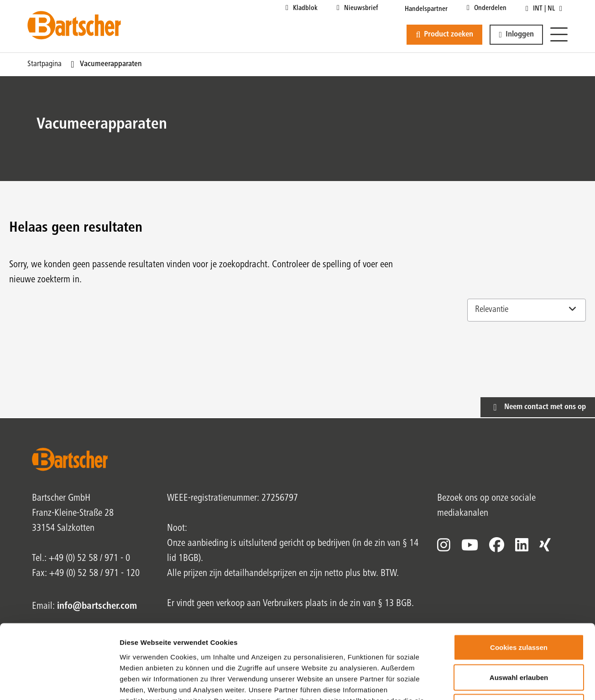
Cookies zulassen (519, 580)
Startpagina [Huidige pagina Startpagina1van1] (44, 64)
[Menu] (559, 35)
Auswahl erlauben (519, 610)
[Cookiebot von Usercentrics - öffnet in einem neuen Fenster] (59, 682)
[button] (516, 35)
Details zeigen (485, 682)
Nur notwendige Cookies (519, 640)
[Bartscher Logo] (74, 25)
